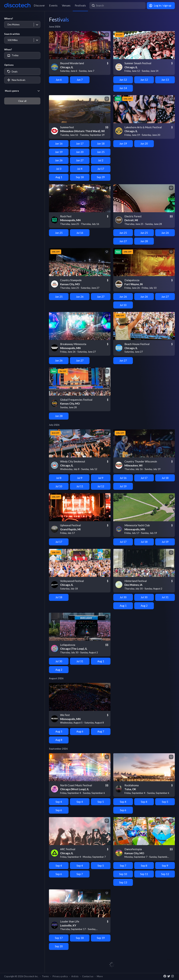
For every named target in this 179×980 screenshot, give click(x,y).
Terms (45, 976)
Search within (12, 34)
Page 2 (171, 960)
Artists (75, 976)
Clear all (22, 101)
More (100, 976)
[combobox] (7, 25)
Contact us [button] (88, 976)
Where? (9, 19)
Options (9, 65)
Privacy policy (60, 976)
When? (8, 50)
